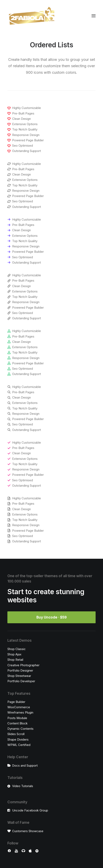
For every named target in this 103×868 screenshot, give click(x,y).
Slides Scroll (16, 734)
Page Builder (16, 702)
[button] (94, 16)
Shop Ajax (14, 654)
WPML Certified (19, 745)
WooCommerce (19, 707)
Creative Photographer (23, 665)
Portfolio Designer (20, 670)
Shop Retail (15, 660)
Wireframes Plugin (20, 712)
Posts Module (17, 718)
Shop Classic (17, 649)
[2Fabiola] (32, 16)
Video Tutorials (23, 786)
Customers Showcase (28, 831)
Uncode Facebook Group (30, 810)
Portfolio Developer (21, 681)
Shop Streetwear (19, 676)
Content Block (17, 723)
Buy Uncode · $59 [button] (51, 617)
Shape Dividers (18, 739)
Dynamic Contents (20, 729)
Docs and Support (25, 765)
